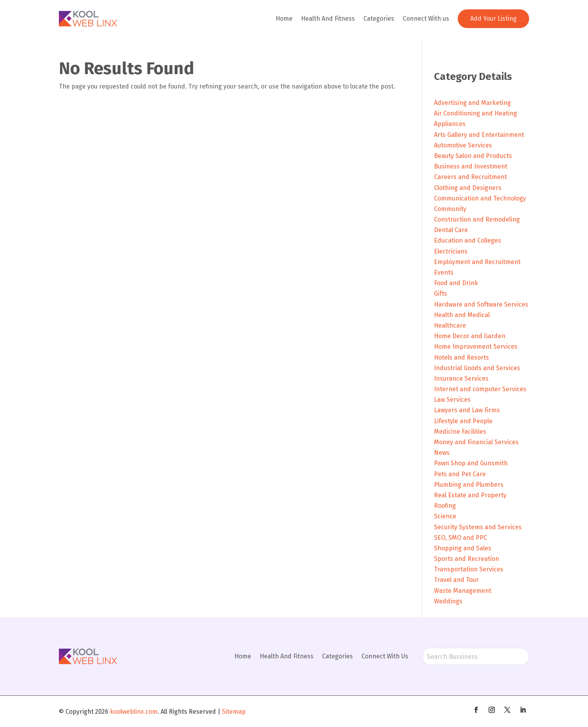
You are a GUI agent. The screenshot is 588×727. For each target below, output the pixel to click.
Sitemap (234, 712)
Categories (379, 19)
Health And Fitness (328, 19)
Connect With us (426, 19)
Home (284, 19)
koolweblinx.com (134, 712)
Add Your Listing (493, 19)
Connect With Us (385, 656)
